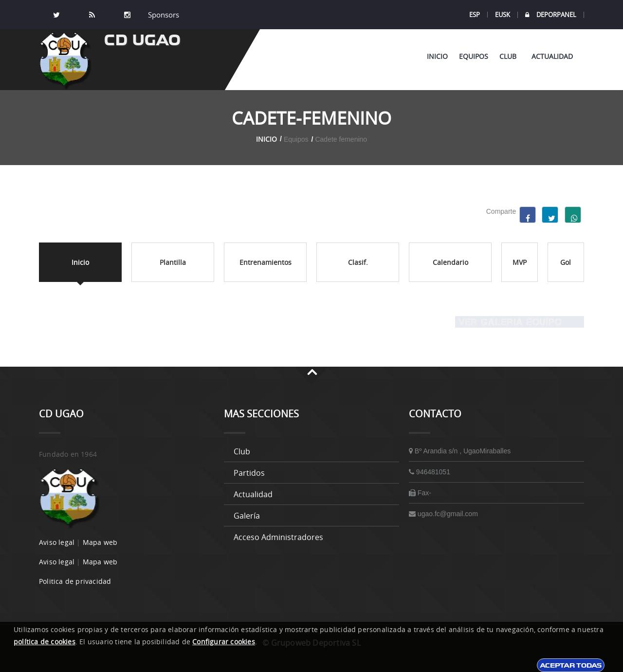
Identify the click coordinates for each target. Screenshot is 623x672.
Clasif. (358, 262)
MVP (520, 262)
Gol (566, 262)
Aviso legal (57, 542)
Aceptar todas (571, 665)
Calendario (450, 262)
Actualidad (552, 56)
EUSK (503, 15)
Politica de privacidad (75, 581)
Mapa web (100, 542)
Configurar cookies (224, 642)
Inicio (437, 56)
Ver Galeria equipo (509, 322)
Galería (247, 516)
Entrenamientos (266, 262)
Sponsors (163, 15)
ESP (475, 15)
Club (510, 56)
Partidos (249, 473)
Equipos (474, 56)
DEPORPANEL (551, 15)
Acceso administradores (278, 537)
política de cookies (45, 642)
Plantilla (173, 262)
